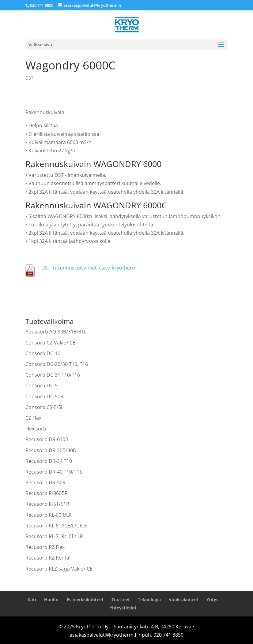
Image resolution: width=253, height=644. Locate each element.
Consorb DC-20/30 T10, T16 (57, 364)
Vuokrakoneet (184, 599)
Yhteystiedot (123, 608)
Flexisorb (36, 429)
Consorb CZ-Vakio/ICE (50, 343)
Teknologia (149, 599)
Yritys (212, 599)
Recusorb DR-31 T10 (49, 461)
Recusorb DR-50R (45, 482)
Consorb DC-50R (44, 396)
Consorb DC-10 (43, 353)
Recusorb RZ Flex (45, 547)
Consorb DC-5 (42, 385)
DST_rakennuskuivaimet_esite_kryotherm (89, 268)
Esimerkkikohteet (85, 599)
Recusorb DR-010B (47, 439)
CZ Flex (33, 418)
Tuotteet (121, 599)
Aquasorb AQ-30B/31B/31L (56, 332)
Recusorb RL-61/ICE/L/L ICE (56, 526)
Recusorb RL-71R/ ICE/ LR (54, 536)
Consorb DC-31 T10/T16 (53, 375)
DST (29, 78)
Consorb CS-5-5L (44, 407)
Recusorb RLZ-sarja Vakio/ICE (59, 569)
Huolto (51, 599)
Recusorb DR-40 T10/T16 (54, 472)
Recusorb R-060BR (47, 493)
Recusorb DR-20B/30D (51, 450)
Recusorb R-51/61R (47, 504)
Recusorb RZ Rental (48, 558)
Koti (32, 599)
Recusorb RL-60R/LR (49, 515)
